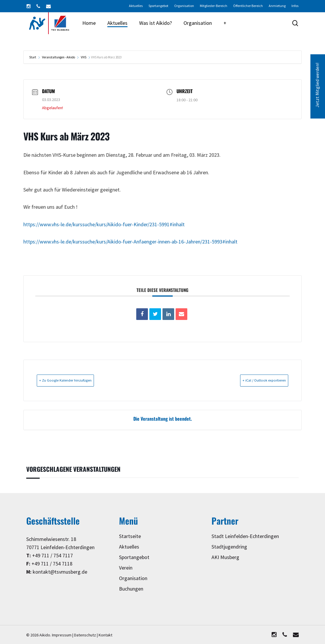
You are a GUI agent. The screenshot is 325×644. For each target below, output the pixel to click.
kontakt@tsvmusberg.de (60, 572)
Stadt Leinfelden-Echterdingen (245, 536)
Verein (126, 568)
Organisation (133, 578)
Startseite (130, 536)
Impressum (62, 635)
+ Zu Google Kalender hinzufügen (76, 380)
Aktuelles (129, 547)
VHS (84, 57)
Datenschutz (85, 635)
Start (33, 57)
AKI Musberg (225, 557)
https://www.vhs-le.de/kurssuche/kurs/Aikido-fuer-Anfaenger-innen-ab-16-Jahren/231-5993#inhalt (130, 242)
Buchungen (131, 589)
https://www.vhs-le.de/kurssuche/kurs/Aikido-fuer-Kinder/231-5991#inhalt (104, 225)
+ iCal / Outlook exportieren (255, 380)
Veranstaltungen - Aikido (58, 57)
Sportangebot (134, 557)
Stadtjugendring (229, 547)
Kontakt (105, 635)
